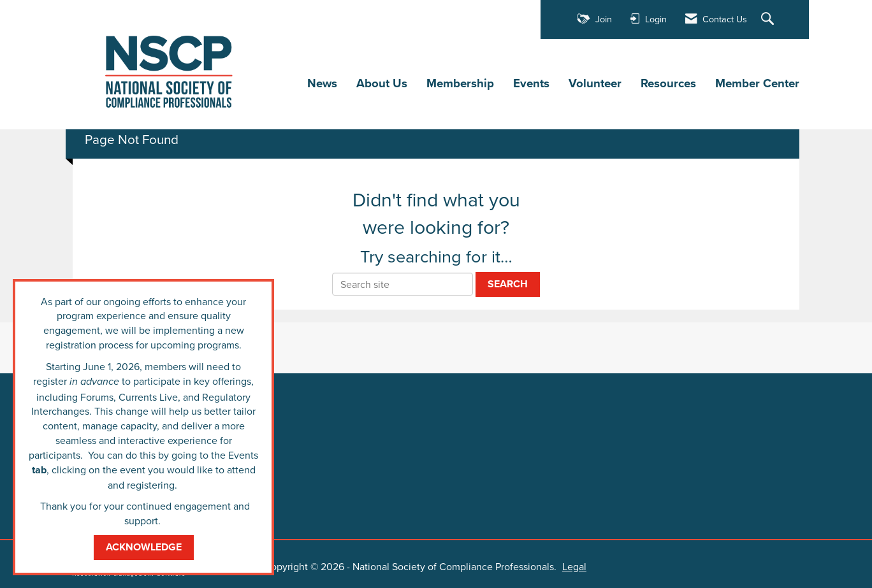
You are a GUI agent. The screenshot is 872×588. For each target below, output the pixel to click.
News (322, 83)
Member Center (757, 83)
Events (531, 83)
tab (39, 470)
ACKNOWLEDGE (144, 547)
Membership (460, 83)
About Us (382, 83)
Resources (668, 83)
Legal (574, 566)
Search (508, 284)
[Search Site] (769, 19)
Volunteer (595, 83)
